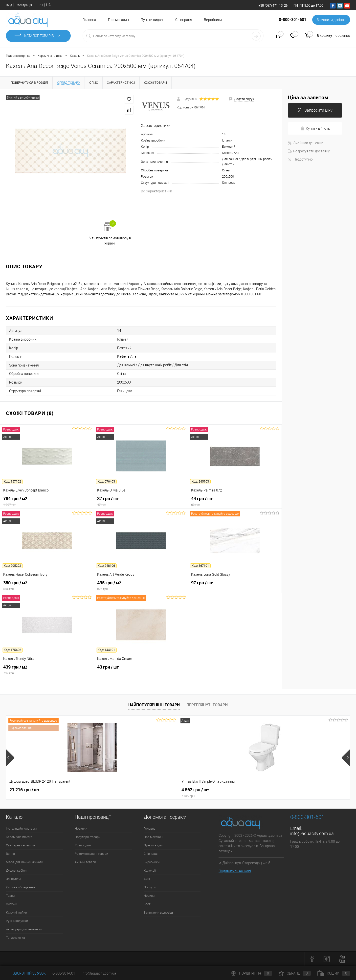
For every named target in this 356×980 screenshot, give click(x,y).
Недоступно (300, 159)
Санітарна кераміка (20, 845)
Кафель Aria (231, 153)
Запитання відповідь (159, 912)
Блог (147, 904)
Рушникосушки (17, 921)
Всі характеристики (156, 191)
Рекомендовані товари (91, 854)
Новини (149, 896)
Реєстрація (24, 5)
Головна (89, 20)
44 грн (235, 501)
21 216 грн (24, 790)
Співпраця (184, 20)
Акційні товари (85, 862)
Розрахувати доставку (309, 151)
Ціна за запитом (308, 97)
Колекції (150, 870)
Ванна (10, 854)
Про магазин (118, 20)
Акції (147, 879)
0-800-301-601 (64, 973)
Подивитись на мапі (235, 871)
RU (41, 5)
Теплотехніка (15, 938)
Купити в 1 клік (315, 129)
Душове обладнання (21, 887)
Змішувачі (13, 879)
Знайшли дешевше (306, 143)
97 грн (235, 586)
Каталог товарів (38, 36)
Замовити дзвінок (331, 20)
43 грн (141, 670)
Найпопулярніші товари (154, 705)
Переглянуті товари (207, 705)
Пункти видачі (152, 20)
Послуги (150, 887)
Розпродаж (83, 845)
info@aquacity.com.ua (312, 833)
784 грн (47, 501)
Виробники (213, 20)
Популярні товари (88, 837)
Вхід (9, 5)
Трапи (10, 896)
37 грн (141, 501)
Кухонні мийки (16, 912)
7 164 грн (195, 790)
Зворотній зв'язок (26, 973)
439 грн (47, 670)
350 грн (47, 586)
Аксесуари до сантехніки (24, 929)
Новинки (81, 828)
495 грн (141, 586)
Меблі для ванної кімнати (24, 862)
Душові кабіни (16, 870)
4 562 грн (135, 793)
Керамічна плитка (19, 837)
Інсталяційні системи (21, 828)
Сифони (11, 904)
